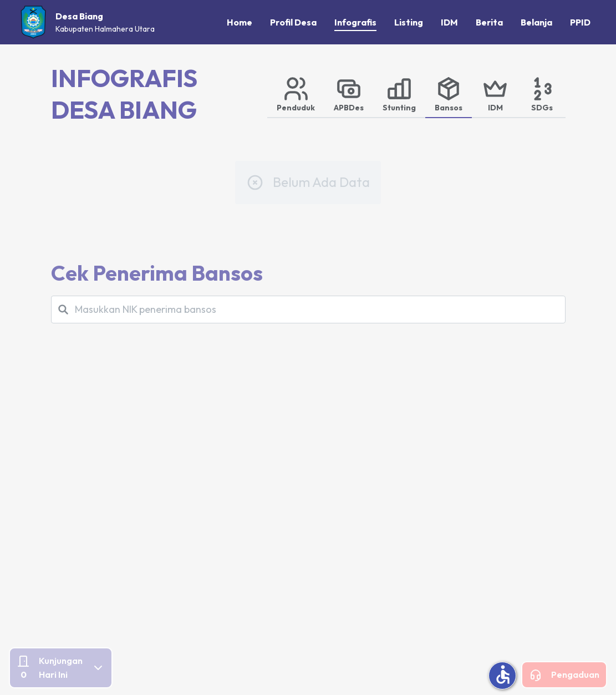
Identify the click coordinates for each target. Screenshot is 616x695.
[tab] (296, 94)
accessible (503, 674)
